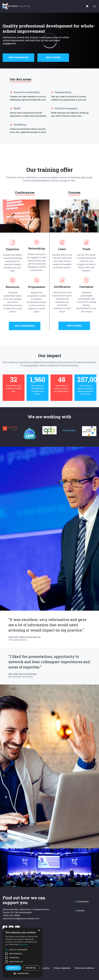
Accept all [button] (13, 968)
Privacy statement (62, 968)
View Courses (53, 58)
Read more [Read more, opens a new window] (24, 944)
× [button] (39, 930)
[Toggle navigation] (95, 6)
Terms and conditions (84, 968)
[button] (22, 973)
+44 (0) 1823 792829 (11, 916)
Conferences (83, 902)
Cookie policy (43, 968)
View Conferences (18, 58)
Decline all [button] (31, 968)
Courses (81, 911)
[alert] (22, 953)
